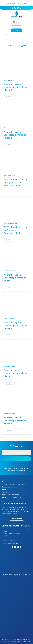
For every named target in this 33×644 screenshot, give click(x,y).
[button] (9, 97)
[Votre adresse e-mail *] (16, 452)
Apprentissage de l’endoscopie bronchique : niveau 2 (16, 87)
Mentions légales (7, 640)
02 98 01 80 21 (10, 540)
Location (5, 482)
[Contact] (16, 31)
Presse (24, 3)
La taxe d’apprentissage (11, 495)
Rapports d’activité (16, 3)
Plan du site (6, 641)
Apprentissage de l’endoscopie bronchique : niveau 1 (16, 135)
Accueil (4, 35)
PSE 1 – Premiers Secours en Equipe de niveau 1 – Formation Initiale (16, 182)
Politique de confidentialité (22, 640)
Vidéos (9, 3)
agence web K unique (24, 641)
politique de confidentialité (16, 470)
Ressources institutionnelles (12, 497)
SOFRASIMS (25, 574)
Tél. (5, 540)
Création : (14, 641)
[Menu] (16, 22)
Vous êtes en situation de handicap (15, 484)
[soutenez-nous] (16, 27)
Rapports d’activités (9, 487)
